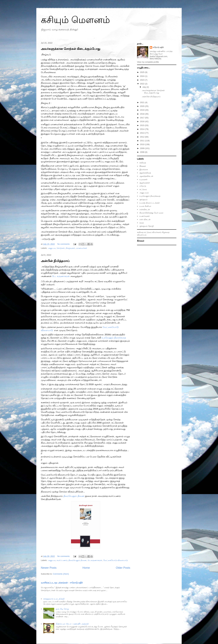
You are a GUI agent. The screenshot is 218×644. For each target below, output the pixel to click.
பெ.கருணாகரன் (95, 560)
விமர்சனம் (157, 232)
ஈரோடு (143, 186)
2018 (143, 114)
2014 (143, 129)
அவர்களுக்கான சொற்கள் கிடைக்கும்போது (71, 49)
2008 (143, 152)
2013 (143, 133)
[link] (61, 276)
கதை (142, 223)
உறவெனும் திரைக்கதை (150, 196)
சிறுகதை (166, 232)
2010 (143, 144)
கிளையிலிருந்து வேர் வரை (151, 213)
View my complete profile (148, 62)
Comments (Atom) (61, 574)
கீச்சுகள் (143, 166)
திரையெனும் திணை (78, 560)
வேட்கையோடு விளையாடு (116, 560)
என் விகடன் (145, 219)
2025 (143, 72)
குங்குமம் (143, 199)
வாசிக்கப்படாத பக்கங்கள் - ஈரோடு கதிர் (62, 583)
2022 (143, 84)
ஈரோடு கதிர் (158, 47)
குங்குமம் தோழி (147, 226)
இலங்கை (144, 169)
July (145, 87)
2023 (143, 80)
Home (86, 568)
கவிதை (143, 163)
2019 (143, 110)
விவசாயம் (142, 235)
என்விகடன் (145, 209)
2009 (143, 148)
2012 (143, 137)
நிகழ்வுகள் (70, 248)
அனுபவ (52, 248)
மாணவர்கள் (82, 248)
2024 (143, 76)
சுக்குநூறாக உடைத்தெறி (54, 599)
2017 (143, 118)
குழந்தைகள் (145, 183)
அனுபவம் (144, 193)
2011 (143, 141)
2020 (143, 106)
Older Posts (123, 568)
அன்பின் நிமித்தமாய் (55, 261)
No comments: (64, 244)
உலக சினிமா (145, 206)
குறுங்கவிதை (145, 173)
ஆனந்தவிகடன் (146, 176)
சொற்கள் (61, 248)
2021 (143, 102)
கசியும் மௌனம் (75, 20)
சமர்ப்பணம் (62, 560)
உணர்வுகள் (145, 216)
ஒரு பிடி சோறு (62, 609)
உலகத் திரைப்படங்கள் (150, 203)
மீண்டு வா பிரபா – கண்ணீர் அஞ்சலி (72, 624)
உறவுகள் (143, 179)
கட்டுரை (143, 189)
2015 (143, 125)
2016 (143, 121)
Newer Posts (49, 568)
